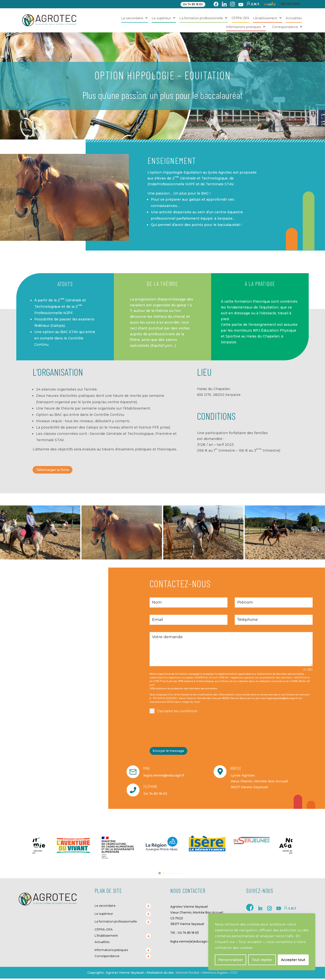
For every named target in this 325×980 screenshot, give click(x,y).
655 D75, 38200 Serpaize (219, 395)
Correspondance (285, 27)
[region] (262, 942)
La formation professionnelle (201, 18)
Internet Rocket (188, 973)
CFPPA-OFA (240, 18)
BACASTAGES (291, 4)
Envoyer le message (171, 752)
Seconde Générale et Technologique (122, 434)
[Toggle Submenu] (148, 906)
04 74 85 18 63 (193, 4)
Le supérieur (161, 18)
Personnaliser (231, 960)
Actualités (294, 18)
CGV (234, 973)
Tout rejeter (262, 960)
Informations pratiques (244, 27)
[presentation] (187, 731)
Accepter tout (293, 960)
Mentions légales (215, 973)
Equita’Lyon (162, 345)
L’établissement (265, 18)
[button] (160, 873)
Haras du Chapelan (214, 389)
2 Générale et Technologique (200, 178)
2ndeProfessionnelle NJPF (171, 184)
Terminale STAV (220, 184)
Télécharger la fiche (55, 470)
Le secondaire (132, 18)
